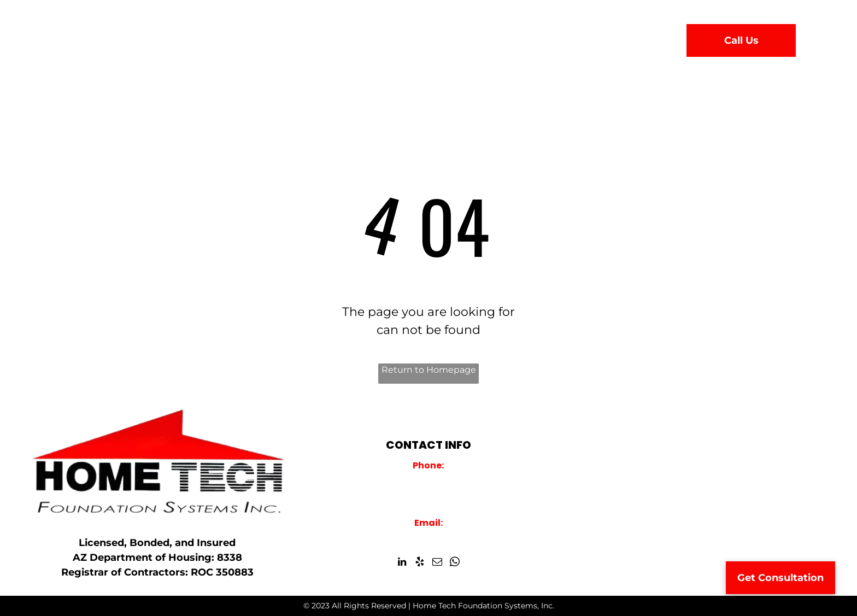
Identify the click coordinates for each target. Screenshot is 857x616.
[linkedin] (402, 564)
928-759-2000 (428, 479)
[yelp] (419, 564)
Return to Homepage (429, 370)
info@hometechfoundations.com (428, 537)
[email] (437, 564)
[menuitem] (270, 38)
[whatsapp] (454, 564)
